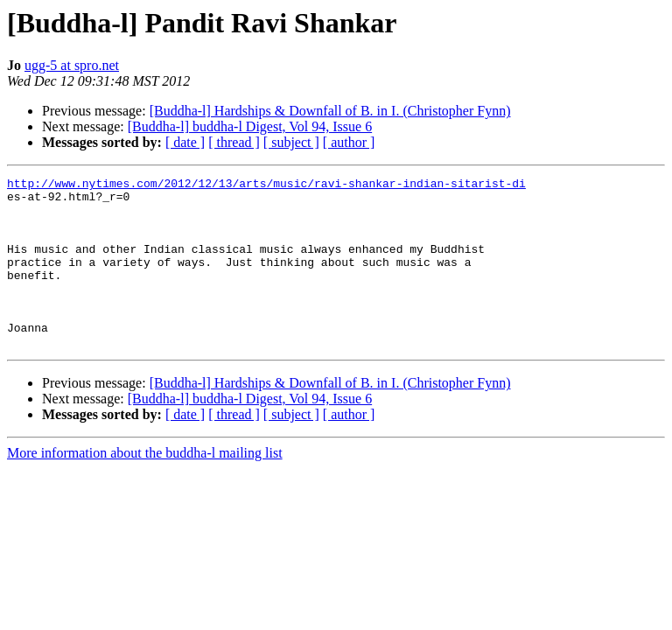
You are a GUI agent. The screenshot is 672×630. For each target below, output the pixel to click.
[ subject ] (291, 142)
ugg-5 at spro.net (72, 65)
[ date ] (185, 142)
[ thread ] (234, 142)
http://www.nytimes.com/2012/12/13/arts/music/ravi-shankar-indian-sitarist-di (266, 185)
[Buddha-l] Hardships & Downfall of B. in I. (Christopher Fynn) (330, 111)
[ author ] (349, 142)
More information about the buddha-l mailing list (145, 487)
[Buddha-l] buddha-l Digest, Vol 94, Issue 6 (250, 126)
